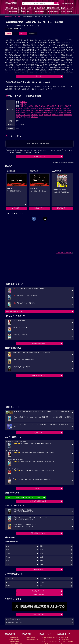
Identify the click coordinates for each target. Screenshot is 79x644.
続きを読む (39, 76)
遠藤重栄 (26, 110)
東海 (42, 550)
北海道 (8, 553)
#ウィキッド (19, 498)
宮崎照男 (68, 106)
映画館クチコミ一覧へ (39, 591)
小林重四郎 (34, 115)
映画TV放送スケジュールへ (39, 533)
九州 (8, 564)
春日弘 (31, 110)
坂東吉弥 (19, 108)
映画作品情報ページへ (13, 619)
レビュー (23, 33)
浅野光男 (55, 115)
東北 (42, 553)
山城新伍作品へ (62, 208)
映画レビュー (39, 488)
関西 (8, 550)
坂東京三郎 (66, 110)
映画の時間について (39, 614)
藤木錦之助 (46, 113)
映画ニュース (26, 11)
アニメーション (45, 579)
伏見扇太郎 (26, 117)
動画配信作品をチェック (39, 375)
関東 (42, 546)
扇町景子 (53, 106)
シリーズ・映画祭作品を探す (39, 501)
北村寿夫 (24, 104)
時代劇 (16, 29)
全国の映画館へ (39, 570)
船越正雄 (19, 110)
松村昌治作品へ (16, 208)
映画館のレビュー (32, 639)
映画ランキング (67, 8)
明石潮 (39, 113)
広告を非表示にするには (64, 253)
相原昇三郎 (48, 115)
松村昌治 (24, 102)
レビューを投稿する (39, 157)
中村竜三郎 (60, 106)
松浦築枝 (34, 108)
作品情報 (18, 17)
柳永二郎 (53, 113)
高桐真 (61, 115)
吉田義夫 (68, 113)
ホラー (42, 586)
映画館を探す (12, 11)
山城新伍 (30, 106)
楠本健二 (19, 115)
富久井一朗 (41, 108)
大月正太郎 (58, 110)
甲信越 (8, 557)
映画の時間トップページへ (14, 623)
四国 (42, 561)
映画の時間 (9, 17)
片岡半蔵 (67, 115)
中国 (8, 561)
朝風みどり (49, 108)
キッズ (42, 582)
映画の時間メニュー (12, 8)
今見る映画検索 (66, 3)
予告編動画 (39, 11)
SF (7, 582)
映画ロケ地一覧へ (39, 595)
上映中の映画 (26, 8)
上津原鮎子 (33, 113)
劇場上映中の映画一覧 (39, 343)
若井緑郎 (68, 108)
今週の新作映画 (39, 8)
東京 (8, 546)
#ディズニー (40, 498)
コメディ (9, 586)
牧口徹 (62, 108)
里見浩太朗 (34, 117)
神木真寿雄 (43, 110)
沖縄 (42, 564)
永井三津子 (26, 115)
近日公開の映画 (53, 8)
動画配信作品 (53, 11)
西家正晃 (50, 110)
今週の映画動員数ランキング (14, 311)
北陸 (42, 557)
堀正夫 (41, 115)
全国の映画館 (31, 638)
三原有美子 (26, 108)
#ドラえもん (9, 498)
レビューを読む (67, 11)
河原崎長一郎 (38, 106)
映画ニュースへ (39, 433)
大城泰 (36, 110)
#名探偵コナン (30, 498)
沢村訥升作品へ (39, 208)
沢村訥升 (24, 106)
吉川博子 (46, 106)
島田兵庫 (56, 108)
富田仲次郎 (61, 113)
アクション (9, 29)
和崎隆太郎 (25, 113)
